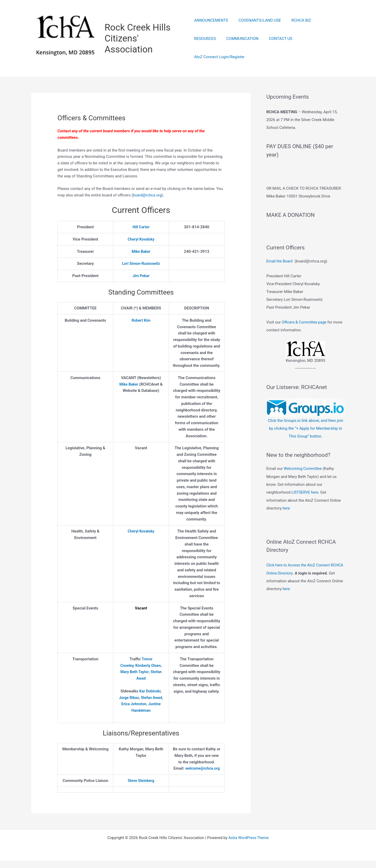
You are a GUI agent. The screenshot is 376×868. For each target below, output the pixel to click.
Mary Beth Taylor (134, 673)
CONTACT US (246, 48)
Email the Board (280, 276)
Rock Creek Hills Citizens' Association (138, 39)
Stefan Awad (152, 698)
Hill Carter (141, 228)
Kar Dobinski (150, 692)
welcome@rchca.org (197, 775)
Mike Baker (141, 252)
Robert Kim (141, 321)
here (286, 522)
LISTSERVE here (305, 506)
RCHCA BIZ (296, 30)
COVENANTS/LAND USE (257, 30)
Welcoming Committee (303, 483)
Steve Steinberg (141, 788)
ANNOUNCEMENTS (211, 30)
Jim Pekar (141, 276)
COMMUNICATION (210, 48)
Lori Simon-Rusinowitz (141, 264)
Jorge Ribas (128, 698)
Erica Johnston (133, 705)
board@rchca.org (148, 196)
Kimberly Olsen (148, 666)
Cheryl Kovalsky (141, 240)
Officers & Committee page (305, 337)
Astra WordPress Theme (249, 845)
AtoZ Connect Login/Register (290, 48)
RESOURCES (324, 30)
